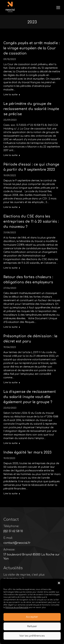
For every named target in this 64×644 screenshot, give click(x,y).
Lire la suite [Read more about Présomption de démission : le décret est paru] (12, 383)
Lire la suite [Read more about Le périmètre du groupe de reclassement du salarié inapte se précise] (12, 155)
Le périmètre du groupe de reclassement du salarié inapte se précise (31, 109)
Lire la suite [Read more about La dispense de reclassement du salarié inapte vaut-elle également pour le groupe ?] (12, 443)
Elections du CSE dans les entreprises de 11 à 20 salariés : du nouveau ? (31, 222)
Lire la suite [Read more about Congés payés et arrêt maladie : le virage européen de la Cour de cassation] (12, 95)
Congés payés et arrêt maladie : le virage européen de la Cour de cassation (32, 48)
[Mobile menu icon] (58, 8)
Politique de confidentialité (17, 608)
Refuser (32, 627)
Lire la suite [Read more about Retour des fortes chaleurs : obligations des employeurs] (12, 327)
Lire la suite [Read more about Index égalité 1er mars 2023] (12, 494)
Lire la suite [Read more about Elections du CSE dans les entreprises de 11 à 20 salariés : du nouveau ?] (12, 268)
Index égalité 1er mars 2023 (27, 452)
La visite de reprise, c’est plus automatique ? (24, 577)
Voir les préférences (32, 636)
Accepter (32, 617)
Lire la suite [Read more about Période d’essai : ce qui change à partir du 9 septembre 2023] (12, 207)
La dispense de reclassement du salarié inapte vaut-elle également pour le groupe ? (30, 397)
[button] (59, 583)
